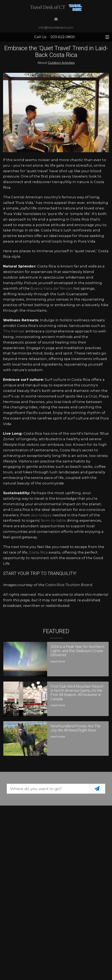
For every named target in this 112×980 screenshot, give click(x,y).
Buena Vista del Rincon (51, 288)
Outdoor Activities (61, 63)
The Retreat (14, 331)
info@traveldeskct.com (56, 28)
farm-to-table (53, 520)
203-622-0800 (63, 37)
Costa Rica (38, 552)
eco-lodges (41, 515)
